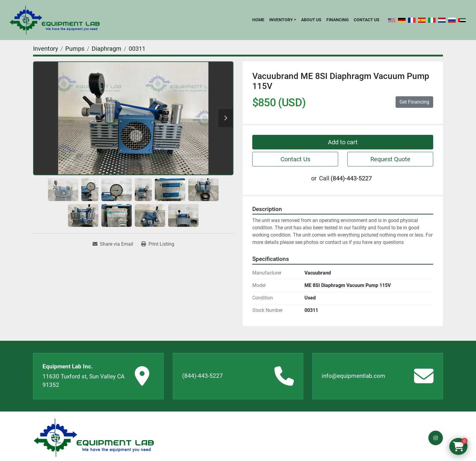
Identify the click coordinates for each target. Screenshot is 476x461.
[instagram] (436, 438)
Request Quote (390, 159)
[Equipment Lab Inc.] (94, 438)
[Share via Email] (113, 244)
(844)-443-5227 (351, 178)
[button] (283, 20)
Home (258, 20)
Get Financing (414, 102)
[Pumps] (75, 49)
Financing (338, 20)
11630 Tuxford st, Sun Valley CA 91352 (83, 381)
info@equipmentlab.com (354, 376)
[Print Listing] (158, 244)
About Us (311, 20)
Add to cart (343, 142)
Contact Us (367, 20)
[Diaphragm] (107, 49)
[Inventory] (46, 49)
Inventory (281, 20)
